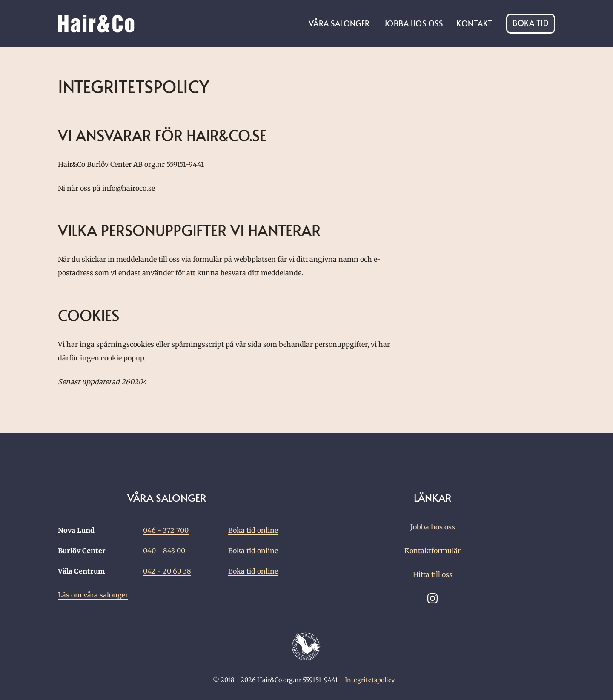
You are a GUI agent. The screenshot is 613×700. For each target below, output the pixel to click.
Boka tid (530, 24)
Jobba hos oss (413, 23)
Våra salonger (339, 23)
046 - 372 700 (166, 530)
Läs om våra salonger (93, 595)
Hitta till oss (433, 574)
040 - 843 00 (164, 551)
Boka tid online (253, 530)
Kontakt (474, 23)
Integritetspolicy (370, 680)
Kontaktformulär (433, 551)
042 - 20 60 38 (167, 571)
